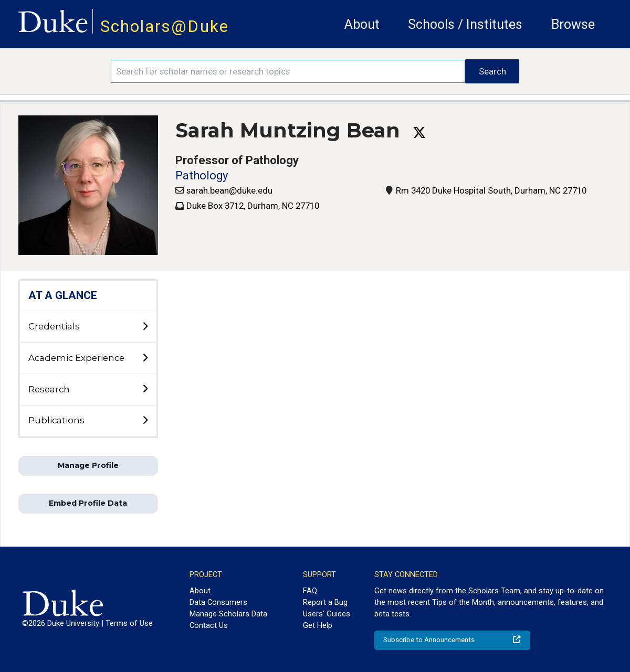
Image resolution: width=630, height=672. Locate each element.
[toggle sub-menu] (145, 327)
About (362, 24)
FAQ (310, 591)
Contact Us (209, 625)
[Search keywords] (288, 71)
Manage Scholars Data (228, 614)
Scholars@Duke (165, 26)
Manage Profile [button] (88, 465)
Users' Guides (327, 614)
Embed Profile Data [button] (88, 503)
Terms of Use (129, 623)
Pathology (202, 175)
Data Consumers (218, 602)
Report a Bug (325, 602)
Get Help (318, 625)
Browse (573, 24)
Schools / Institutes (465, 24)
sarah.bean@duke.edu (229, 190)
